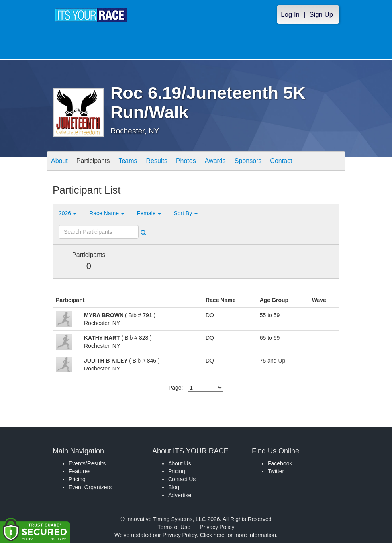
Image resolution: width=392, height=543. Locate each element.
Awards (215, 162)
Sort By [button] (186, 213)
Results (157, 162)
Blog (174, 487)
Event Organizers (90, 487)
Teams (128, 162)
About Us (180, 463)
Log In (290, 15)
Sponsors (248, 162)
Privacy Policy (217, 527)
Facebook (280, 463)
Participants (93, 162)
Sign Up (321, 15)
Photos (186, 162)
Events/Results (87, 463)
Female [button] (149, 213)
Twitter (276, 471)
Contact (281, 162)
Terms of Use (174, 527)
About (59, 162)
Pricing (77, 479)
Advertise (180, 495)
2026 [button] (68, 213)
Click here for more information (238, 535)
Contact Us (182, 479)
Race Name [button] (107, 213)
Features (79, 471)
